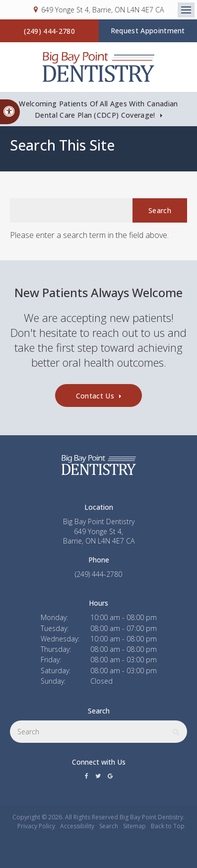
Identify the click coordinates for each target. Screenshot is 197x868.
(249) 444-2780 (49, 31)
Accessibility (77, 826)
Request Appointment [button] (148, 31)
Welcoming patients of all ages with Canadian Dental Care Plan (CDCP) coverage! (98, 109)
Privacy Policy (36, 826)
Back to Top (168, 826)
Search (109, 826)
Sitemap (134, 826)
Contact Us (95, 396)
